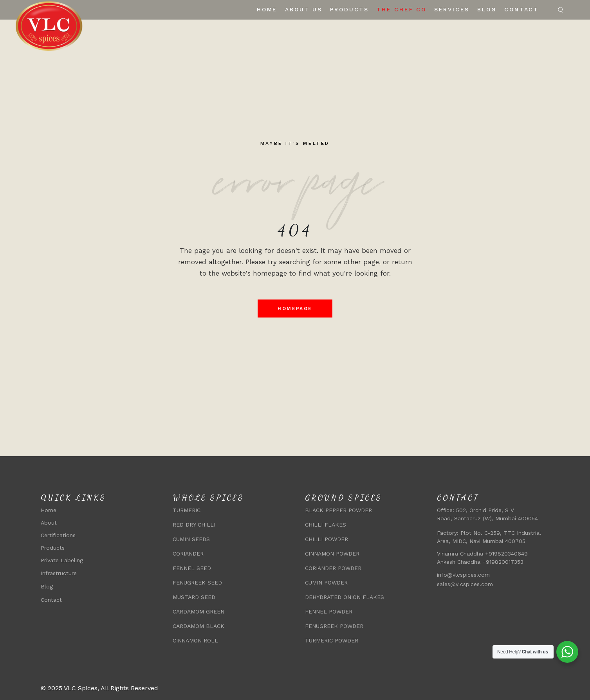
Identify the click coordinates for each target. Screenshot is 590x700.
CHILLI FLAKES (326, 525)
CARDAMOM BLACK (198, 626)
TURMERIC (187, 510)
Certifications (58, 535)
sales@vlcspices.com (465, 584)
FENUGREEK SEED (197, 583)
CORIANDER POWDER (333, 568)
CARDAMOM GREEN (198, 612)
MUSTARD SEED (194, 597)
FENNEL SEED (192, 568)
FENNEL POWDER (329, 612)
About (49, 523)
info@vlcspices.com (463, 575)
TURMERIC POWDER (332, 640)
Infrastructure (59, 573)
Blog (47, 586)
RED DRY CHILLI (194, 525)
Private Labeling (62, 560)
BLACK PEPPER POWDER (338, 510)
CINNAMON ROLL (195, 640)
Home (49, 510)
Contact (51, 600)
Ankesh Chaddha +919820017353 (481, 562)
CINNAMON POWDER (332, 554)
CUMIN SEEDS (191, 539)
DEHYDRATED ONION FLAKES (345, 597)
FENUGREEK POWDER (334, 626)
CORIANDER (188, 554)
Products (53, 548)
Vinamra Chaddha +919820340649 (482, 554)
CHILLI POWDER (327, 539)
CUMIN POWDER (326, 583)
